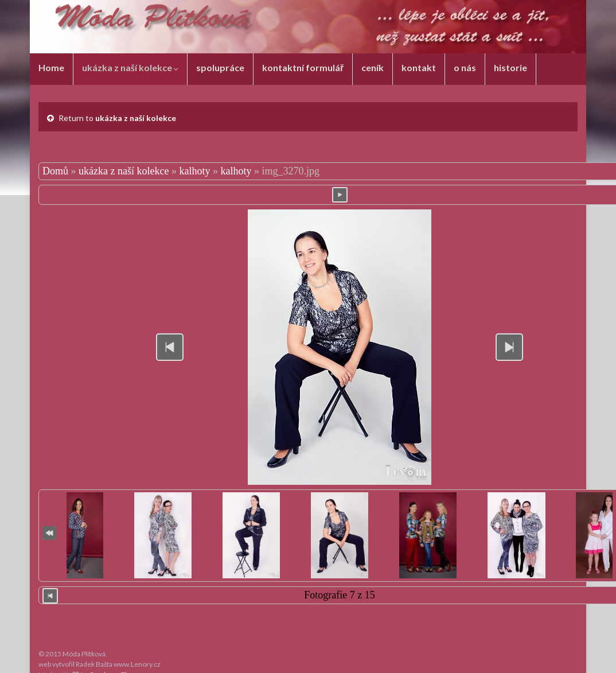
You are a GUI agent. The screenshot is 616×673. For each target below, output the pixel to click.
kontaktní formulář (303, 67)
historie (510, 67)
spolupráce (220, 67)
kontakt (419, 67)
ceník (373, 67)
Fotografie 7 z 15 (339, 595)
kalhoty (194, 171)
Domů (55, 171)
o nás (465, 67)
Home (51, 67)
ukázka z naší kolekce (130, 67)
